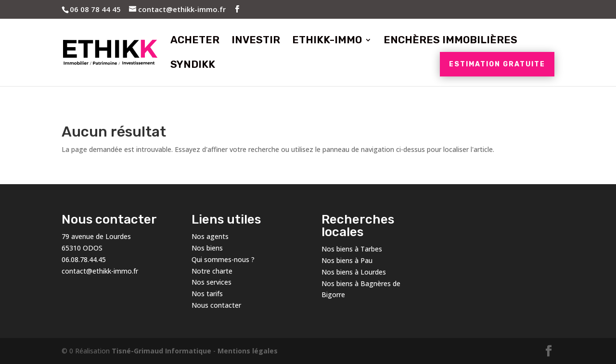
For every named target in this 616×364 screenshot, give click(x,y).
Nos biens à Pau (347, 260)
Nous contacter (216, 305)
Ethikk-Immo (327, 41)
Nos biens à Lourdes (354, 272)
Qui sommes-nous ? (223, 259)
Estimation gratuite (497, 64)
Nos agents (210, 236)
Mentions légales (248, 351)
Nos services (212, 282)
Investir (256, 41)
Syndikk (193, 66)
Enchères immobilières (450, 41)
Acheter (195, 41)
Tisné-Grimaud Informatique (161, 351)
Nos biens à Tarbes (352, 249)
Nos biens (207, 248)
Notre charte (212, 271)
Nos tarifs (207, 294)
